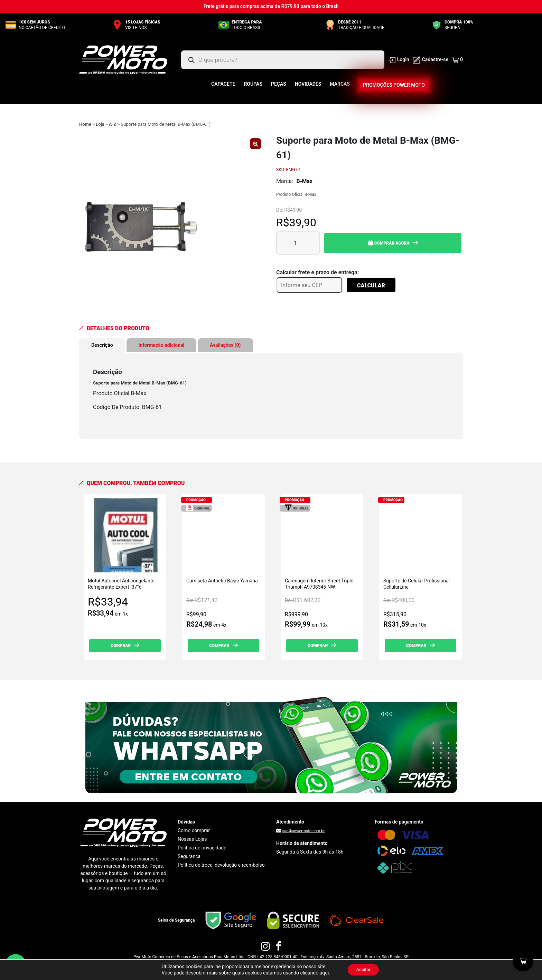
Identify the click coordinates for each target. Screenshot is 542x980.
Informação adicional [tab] (162, 345)
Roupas (253, 84)
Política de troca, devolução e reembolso (221, 865)
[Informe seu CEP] (309, 285)
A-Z (113, 124)
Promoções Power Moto (394, 85)
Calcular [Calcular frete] (371, 286)
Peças (279, 84)
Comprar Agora (389, 243)
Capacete (223, 84)
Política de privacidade (202, 848)
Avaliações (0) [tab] (225, 345)
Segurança (189, 856)
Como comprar (194, 830)
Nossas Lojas (192, 839)
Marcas (340, 84)
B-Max (305, 181)
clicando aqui (312, 972)
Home (85, 124)
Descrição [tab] (102, 345)
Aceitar (363, 969)
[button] (255, 144)
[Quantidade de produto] (298, 243)
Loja (100, 124)
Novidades (308, 84)
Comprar (121, 646)
